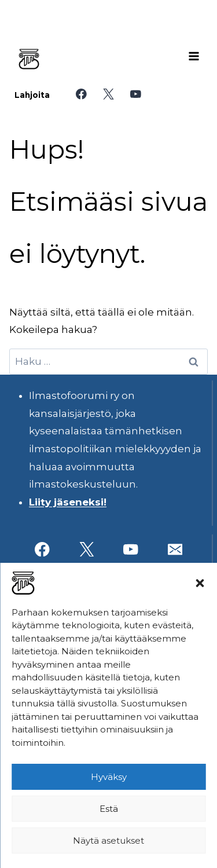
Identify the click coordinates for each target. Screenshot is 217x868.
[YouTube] (136, 94)
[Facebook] (81, 94)
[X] (108, 94)
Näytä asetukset (108, 840)
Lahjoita (32, 95)
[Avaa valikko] (194, 56)
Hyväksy (109, 777)
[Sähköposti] (175, 549)
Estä (109, 809)
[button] (200, 583)
